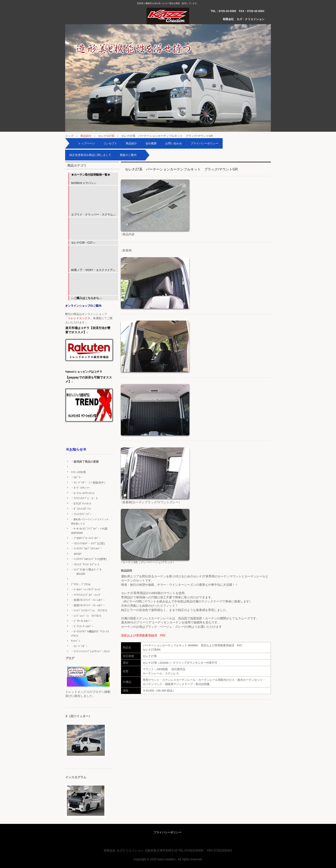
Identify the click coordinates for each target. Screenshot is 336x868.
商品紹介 (86, 136)
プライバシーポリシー (204, 143)
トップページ (86, 143)
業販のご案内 (128, 155)
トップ (69, 136)
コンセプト (110, 143)
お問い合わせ (174, 143)
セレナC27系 (106, 136)
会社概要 (151, 143)
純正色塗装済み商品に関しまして (90, 155)
